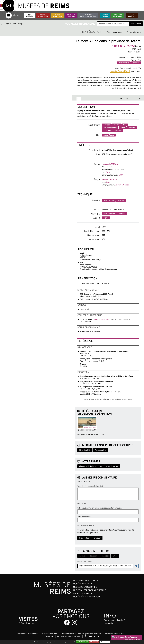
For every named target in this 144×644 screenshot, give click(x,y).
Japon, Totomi (109, 135)
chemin (117, 125)
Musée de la (71, 16)
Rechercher (136, 24)
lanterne (132, 128)
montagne (107, 131)
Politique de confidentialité (114, 634)
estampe (136, 63)
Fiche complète (100, 450)
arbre (123, 128)
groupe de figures (110, 128)
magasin (118, 131)
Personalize (105, 642)
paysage (107, 125)
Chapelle (105, 16)
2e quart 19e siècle (122, 185)
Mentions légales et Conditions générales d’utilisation (81, 634)
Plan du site (49, 636)
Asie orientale (124, 63)
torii (125, 125)
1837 (121, 175)
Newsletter (109, 623)
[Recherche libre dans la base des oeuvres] (113, 24)
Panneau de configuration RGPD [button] (69, 636)
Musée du (88, 16)
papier (106, 218)
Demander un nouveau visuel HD (89, 435)
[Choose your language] (92, 636)
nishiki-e (122, 214)
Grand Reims (33, 634)
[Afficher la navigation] (9, 15)
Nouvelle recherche (80, 24)
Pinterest (105, 556)
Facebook (93, 556)
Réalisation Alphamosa (50, 634)
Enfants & (26, 623)
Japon (108, 182)
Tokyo (108, 172)
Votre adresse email (84, 517)
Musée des (43, 16)
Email (115, 556)
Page (29, 16)
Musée (57, 16)
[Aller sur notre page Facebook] (67, 622)
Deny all (95, 642)
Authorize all (83, 642)
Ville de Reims (22, 634)
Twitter (82, 556)
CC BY (94, 430)
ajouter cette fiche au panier (91, 466)
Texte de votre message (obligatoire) (90, 486)
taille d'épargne (109, 214)
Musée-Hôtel (118, 16)
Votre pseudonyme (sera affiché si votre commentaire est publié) (100, 508)
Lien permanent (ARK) (84, 562)
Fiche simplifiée (85, 450)
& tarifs (115, 620)
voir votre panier (134, 32)
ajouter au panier (115, 32)
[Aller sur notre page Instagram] (75, 622)
